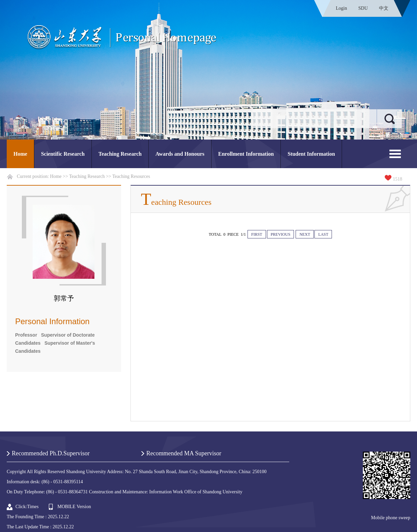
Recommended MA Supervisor (184, 453)
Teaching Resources (131, 176)
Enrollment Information (246, 154)
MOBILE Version (74, 507)
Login (342, 8)
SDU (363, 8)
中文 (384, 8)
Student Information (311, 154)
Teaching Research (120, 154)
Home (20, 154)
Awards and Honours (180, 154)
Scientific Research (63, 154)
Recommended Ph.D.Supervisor (51, 453)
